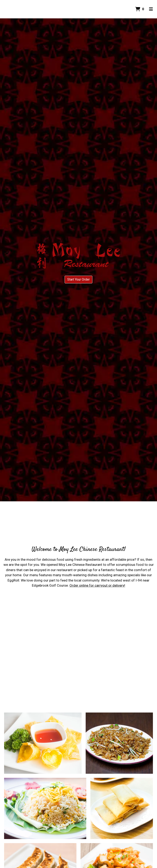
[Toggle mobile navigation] (151, 9)
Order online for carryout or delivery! (97, 585)
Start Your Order (78, 279)
